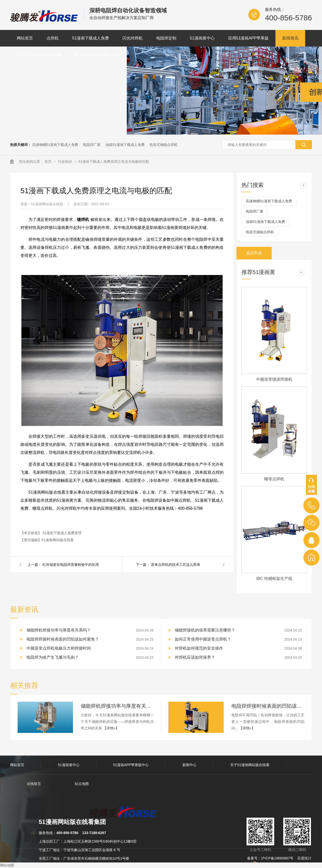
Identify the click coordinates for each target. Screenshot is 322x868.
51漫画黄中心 (202, 38)
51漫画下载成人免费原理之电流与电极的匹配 (114, 162)
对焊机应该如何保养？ (195, 657)
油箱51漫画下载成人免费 (125, 145)
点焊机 (53, 38)
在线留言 (34, 784)
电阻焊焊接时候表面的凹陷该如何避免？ (268, 706)
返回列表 (254, 253)
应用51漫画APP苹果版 (249, 38)
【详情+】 (111, 728)
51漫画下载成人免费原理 (62, 533)
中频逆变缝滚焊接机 (274, 379)
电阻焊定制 (166, 38)
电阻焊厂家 (92, 145)
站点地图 (82, 784)
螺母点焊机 (274, 479)
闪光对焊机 (133, 38)
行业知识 (65, 162)
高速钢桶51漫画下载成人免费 (55, 145)
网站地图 (7, 865)
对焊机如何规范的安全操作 (199, 648)
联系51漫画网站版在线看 (98, 55)
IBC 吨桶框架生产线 (274, 579)
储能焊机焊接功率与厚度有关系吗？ (117, 706)
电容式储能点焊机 (164, 145)
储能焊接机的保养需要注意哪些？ (205, 630)
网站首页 (25, 38)
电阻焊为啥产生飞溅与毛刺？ (53, 657)
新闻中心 (189, 765)
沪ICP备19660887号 (277, 858)
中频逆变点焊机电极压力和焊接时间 (59, 648)
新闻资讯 (290, 38)
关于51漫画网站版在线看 (39, 55)
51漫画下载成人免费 (91, 38)
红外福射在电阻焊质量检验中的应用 (71, 565)
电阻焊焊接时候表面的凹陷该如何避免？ (63, 639)
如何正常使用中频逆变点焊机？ (203, 639)
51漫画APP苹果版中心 (131, 765)
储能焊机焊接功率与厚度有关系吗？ (59, 630)
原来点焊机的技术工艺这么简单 (176, 565)
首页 (49, 162)
